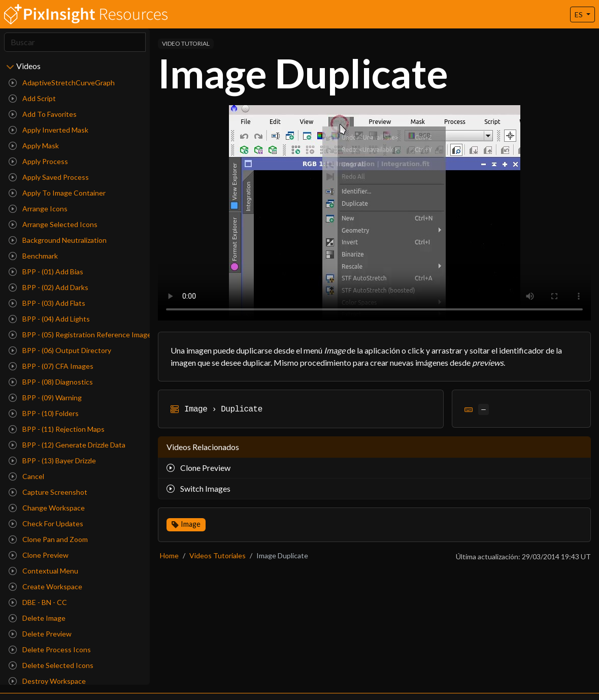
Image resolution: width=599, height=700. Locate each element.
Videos (28, 66)
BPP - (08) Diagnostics (51, 382)
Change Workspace (47, 508)
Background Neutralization (58, 240)
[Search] (75, 42)
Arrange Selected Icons (53, 224)
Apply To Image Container (57, 193)
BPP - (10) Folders (44, 413)
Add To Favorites (43, 114)
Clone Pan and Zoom (48, 539)
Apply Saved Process (49, 177)
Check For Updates (46, 523)
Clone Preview (39, 555)
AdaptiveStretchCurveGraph (62, 83)
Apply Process (38, 161)
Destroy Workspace (47, 681)
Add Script (32, 98)
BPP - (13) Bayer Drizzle (52, 460)
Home (169, 555)
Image (191, 524)
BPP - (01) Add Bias (46, 272)
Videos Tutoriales (218, 555)
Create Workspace (45, 586)
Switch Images (198, 488)
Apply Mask (34, 146)
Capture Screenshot (48, 492)
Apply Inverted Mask (48, 130)
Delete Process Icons (50, 649)
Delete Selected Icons (51, 665)
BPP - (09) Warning (45, 397)
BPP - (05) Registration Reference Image (77, 335)
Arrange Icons (38, 209)
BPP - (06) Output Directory (60, 350)
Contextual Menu (43, 571)
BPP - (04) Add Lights (49, 319)
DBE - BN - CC (38, 602)
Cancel (26, 476)
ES (579, 14)
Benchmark (33, 256)
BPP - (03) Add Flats (47, 303)
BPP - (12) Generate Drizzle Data (67, 445)
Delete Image (37, 618)
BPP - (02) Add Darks (48, 287)
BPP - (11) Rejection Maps (57, 429)
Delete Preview (40, 634)
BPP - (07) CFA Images (51, 366)
